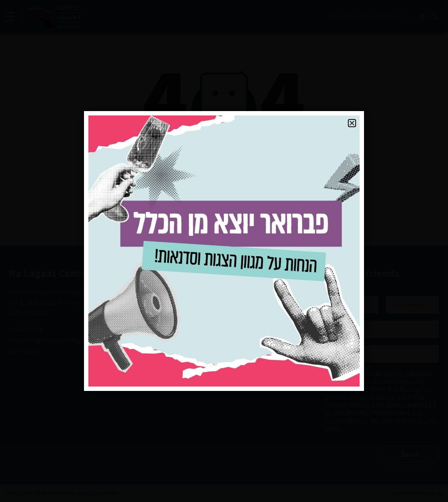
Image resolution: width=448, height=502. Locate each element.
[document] (224, 251)
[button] (352, 123)
